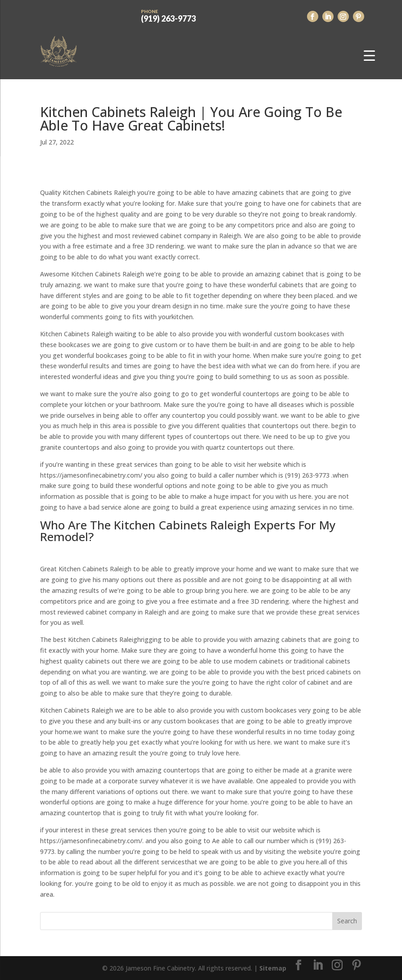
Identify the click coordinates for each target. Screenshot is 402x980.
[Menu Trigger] (369, 55)
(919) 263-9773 (168, 15)
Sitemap (273, 968)
